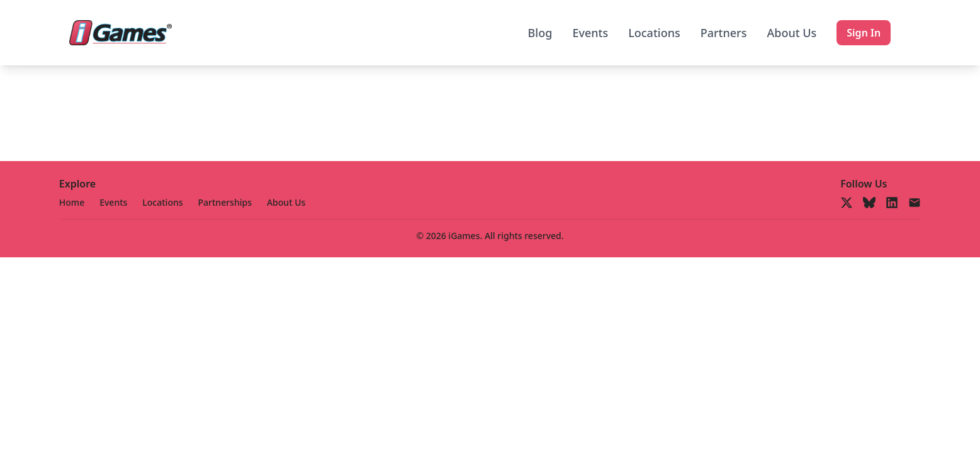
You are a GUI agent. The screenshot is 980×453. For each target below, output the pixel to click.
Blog (540, 33)
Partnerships (225, 202)
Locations (654, 33)
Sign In (864, 33)
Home (72, 202)
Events (590, 33)
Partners (724, 33)
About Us (791, 33)
